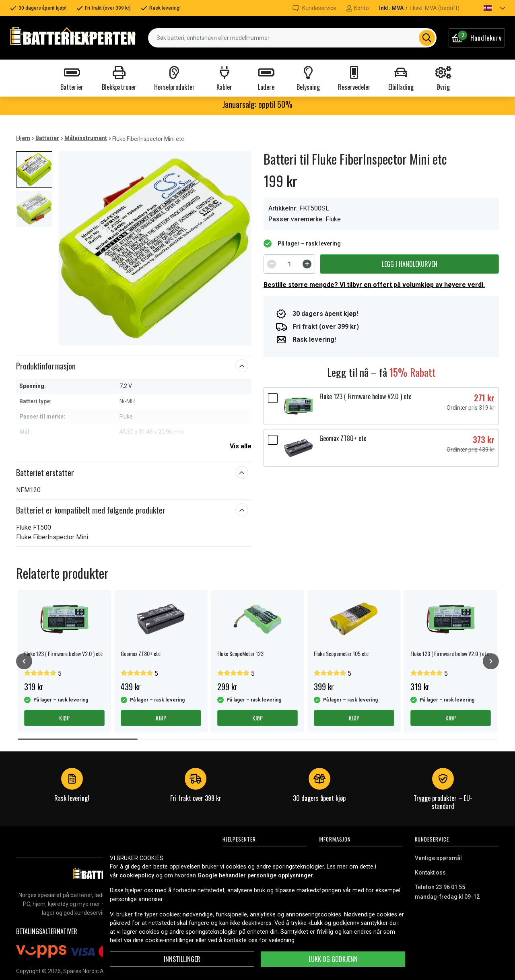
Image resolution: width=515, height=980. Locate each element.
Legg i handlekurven (410, 264)
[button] (487, 8)
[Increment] (307, 264)
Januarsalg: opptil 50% (257, 104)
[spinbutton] (289, 264)
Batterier (47, 138)
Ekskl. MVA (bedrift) (435, 8)
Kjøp (64, 718)
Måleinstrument (86, 138)
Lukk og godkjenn (333, 959)
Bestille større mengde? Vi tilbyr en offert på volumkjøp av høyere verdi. (374, 285)
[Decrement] (272, 264)
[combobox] (292, 38)
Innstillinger (182, 959)
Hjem (23, 138)
